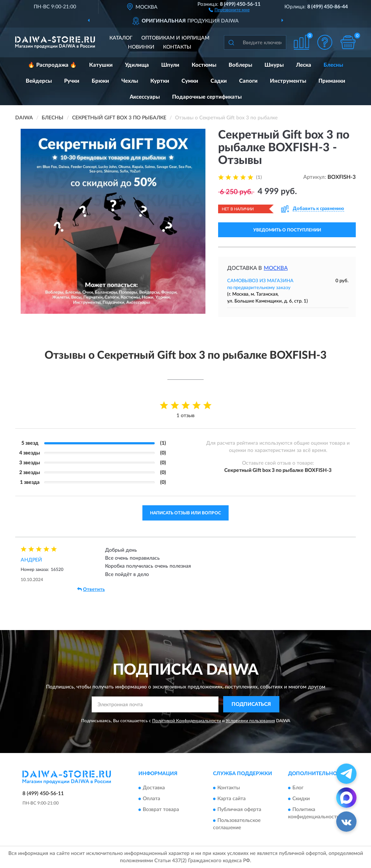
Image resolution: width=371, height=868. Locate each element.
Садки (219, 81)
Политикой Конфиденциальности (187, 721)
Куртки (160, 81)
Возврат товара (161, 810)
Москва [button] (276, 268)
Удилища (137, 65)
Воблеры (240, 65)
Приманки (332, 81)
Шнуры (274, 65)
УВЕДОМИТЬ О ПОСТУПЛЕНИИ (287, 230)
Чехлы (130, 81)
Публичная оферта (239, 810)
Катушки (101, 65)
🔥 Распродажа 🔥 (52, 65)
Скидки (301, 799)
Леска (304, 65)
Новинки (141, 47)
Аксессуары (145, 97)
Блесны (333, 65)
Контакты (177, 47)
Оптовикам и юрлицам (175, 38)
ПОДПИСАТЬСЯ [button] (251, 704)
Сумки (190, 81)
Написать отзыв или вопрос (185, 513)
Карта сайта (232, 799)
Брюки (100, 81)
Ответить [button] (91, 589)
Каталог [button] (121, 38)
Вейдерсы (39, 81)
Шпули (170, 65)
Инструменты (288, 81)
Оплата (151, 799)
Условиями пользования (250, 721)
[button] (229, 9)
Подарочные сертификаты (207, 97)
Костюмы (204, 65)
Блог (298, 788)
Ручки (72, 81)
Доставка (154, 788)
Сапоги (248, 81)
